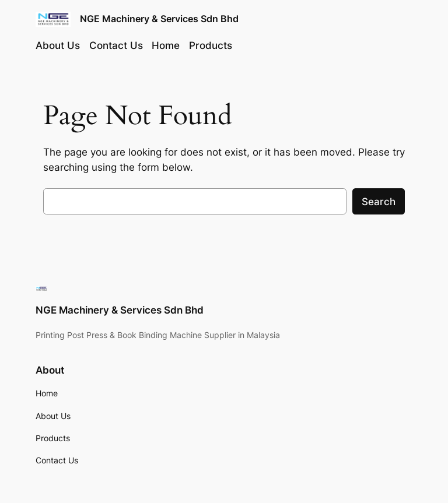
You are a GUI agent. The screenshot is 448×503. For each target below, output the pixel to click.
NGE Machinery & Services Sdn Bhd (159, 19)
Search (379, 202)
